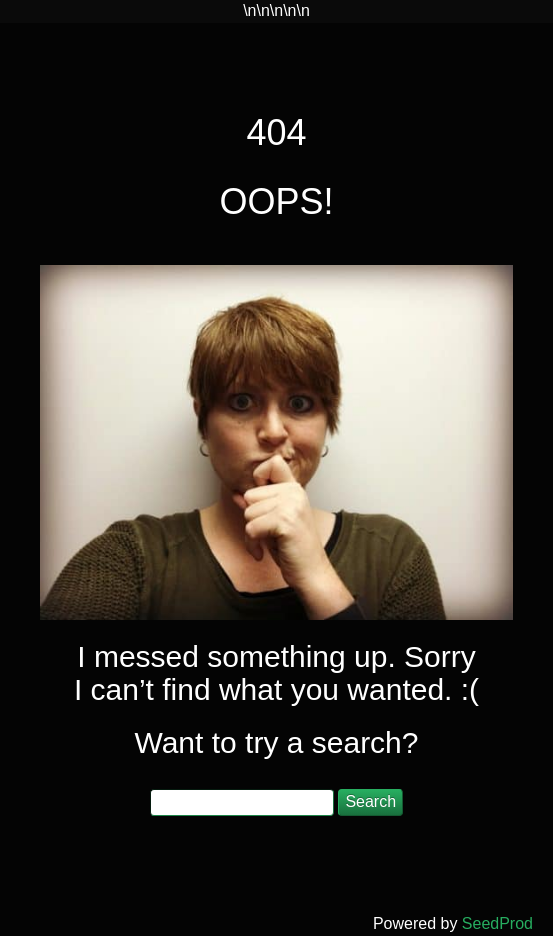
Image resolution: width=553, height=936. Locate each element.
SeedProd (497, 923)
